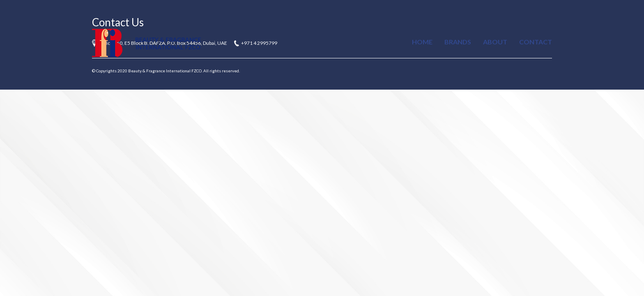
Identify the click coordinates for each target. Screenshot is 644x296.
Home (422, 42)
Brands (458, 42)
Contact (536, 42)
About (495, 42)
